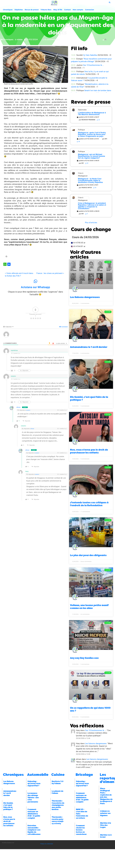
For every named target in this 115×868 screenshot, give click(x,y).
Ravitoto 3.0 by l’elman (58, 782)
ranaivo (28, 410)
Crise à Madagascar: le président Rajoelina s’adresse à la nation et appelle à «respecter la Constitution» (92, 206)
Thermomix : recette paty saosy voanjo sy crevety (58, 820)
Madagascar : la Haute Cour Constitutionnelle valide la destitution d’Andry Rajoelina (90, 181)
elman (19, 407)
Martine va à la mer (106, 836)
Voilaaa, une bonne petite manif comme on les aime (89, 607)
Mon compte (78, 10)
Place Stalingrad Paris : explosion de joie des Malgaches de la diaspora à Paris (106, 796)
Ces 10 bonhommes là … (93, 65)
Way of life (58, 10)
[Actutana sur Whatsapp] (35, 281)
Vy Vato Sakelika (90, 55)
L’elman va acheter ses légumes (105, 813)
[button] (91, 223)
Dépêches (19, 10)
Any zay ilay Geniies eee (84, 658)
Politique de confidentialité (47, 844)
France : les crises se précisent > (50, 273)
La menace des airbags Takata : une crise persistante (33, 797)
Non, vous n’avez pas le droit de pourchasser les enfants (89, 451)
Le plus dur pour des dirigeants (88, 555)
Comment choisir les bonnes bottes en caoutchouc (81, 830)
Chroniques (8, 10)
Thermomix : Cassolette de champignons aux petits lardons (58, 805)
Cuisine (58, 775)
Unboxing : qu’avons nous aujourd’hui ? (34, 784)
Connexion (90, 10)
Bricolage (84, 775)
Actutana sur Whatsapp (35, 287)
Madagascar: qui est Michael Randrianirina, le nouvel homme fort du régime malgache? (91, 156)
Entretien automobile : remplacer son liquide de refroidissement (35, 830)
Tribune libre (46, 10)
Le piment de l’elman (57, 792)
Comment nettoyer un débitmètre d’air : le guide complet (34, 814)
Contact (67, 10)
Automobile (38, 775)
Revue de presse (32, 10)
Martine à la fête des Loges (106, 825)
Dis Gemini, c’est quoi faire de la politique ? (8, 806)
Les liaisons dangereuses (85, 297)
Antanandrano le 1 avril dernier (89, 347)
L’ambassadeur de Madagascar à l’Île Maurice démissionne (92, 114)
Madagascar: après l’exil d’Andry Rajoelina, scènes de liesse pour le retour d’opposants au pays (92, 134)
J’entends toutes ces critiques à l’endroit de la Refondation (89, 504)
